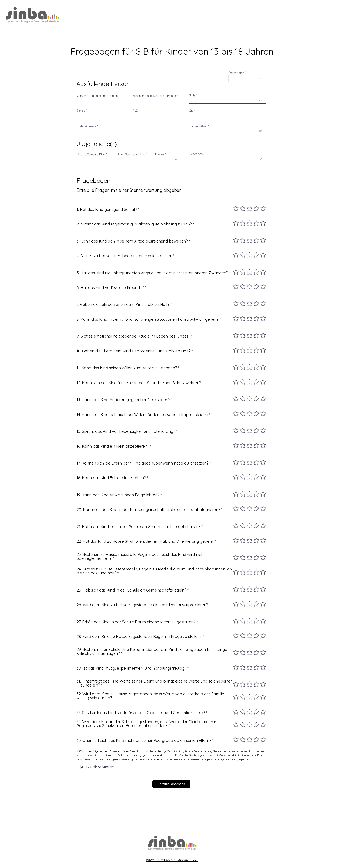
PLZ (135, 111)
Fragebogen (236, 72)
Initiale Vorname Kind (91, 154)
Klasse (159, 154)
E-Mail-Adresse (87, 126)
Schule (81, 111)
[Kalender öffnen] (260, 131)
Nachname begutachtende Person (154, 96)
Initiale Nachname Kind (130, 154)
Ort (191, 111)
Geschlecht (196, 154)
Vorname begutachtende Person (97, 96)
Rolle (192, 95)
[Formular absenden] (171, 784)
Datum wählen (200, 126)
